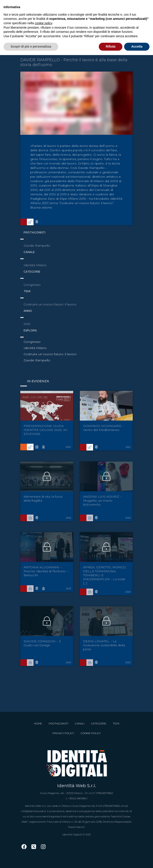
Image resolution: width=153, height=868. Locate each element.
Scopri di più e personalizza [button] (31, 46)
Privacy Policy (63, 733)
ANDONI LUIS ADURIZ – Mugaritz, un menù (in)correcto (102, 500)
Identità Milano (35, 348)
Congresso (32, 342)
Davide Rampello (37, 360)
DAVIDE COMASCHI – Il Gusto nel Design (42, 643)
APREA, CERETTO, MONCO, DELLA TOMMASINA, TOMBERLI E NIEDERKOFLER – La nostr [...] (105, 575)
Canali (80, 723)
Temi (116, 723)
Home (38, 723)
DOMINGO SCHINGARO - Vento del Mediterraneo (103, 428)
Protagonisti (59, 723)
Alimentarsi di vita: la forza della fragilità (43, 499)
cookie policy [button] (44, 23)
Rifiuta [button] (111, 46)
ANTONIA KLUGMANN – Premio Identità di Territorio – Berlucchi (46, 571)
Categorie (99, 723)
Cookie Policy (91, 733)
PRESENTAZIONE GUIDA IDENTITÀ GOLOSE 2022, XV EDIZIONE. (46, 430)
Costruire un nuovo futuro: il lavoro (50, 354)
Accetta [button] (137, 46)
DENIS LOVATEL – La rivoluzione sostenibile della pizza (104, 645)
